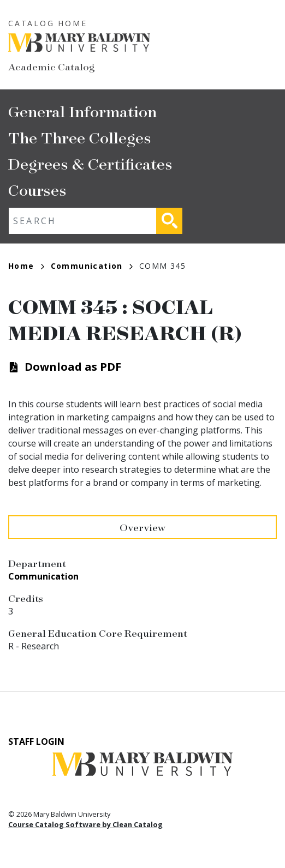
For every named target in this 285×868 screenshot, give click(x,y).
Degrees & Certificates (90, 163)
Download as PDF (73, 367)
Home (26, 266)
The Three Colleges (80, 137)
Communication (92, 266)
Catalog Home (48, 23)
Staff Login (36, 742)
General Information (82, 111)
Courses (37, 189)
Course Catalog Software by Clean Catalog (85, 824)
